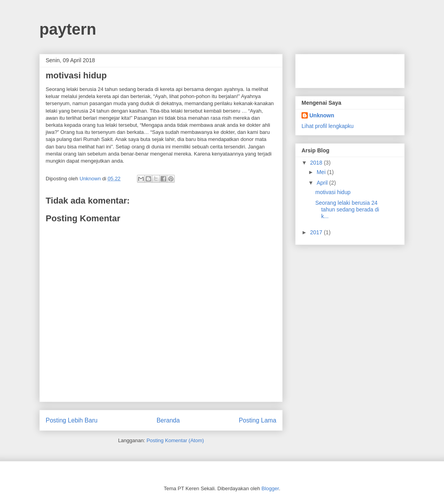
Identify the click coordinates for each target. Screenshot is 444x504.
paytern (68, 29)
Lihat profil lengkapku (327, 126)
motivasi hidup (333, 192)
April (323, 183)
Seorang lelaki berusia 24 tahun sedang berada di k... (347, 209)
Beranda (168, 420)
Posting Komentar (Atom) (175, 440)
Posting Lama (258, 420)
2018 (317, 163)
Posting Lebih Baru (72, 420)
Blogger (270, 488)
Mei (322, 172)
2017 (317, 232)
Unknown (322, 115)
